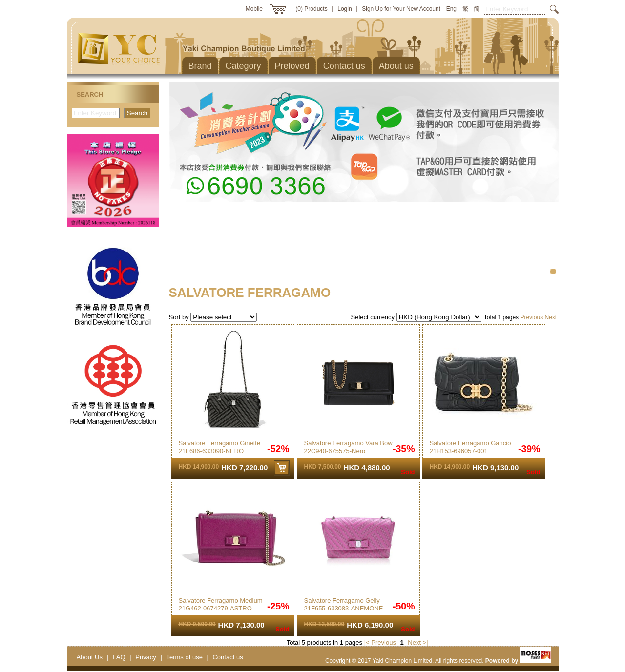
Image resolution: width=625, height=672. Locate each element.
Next (551, 317)
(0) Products (311, 9)
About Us (90, 657)
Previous (531, 317)
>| (426, 642)
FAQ (119, 657)
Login (344, 9)
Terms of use (184, 657)
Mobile (254, 9)
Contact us (228, 657)
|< (367, 642)
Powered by (518, 661)
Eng (451, 9)
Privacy (146, 657)
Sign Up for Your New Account (401, 9)
